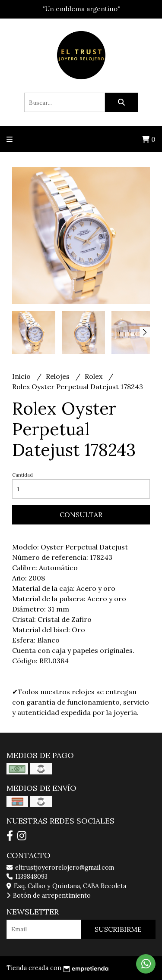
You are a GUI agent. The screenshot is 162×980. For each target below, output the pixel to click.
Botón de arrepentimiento (49, 896)
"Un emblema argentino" (81, 9)
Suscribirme (118, 929)
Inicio (22, 376)
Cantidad (22, 475)
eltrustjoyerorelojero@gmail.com (60, 868)
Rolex (94, 376)
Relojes (59, 376)
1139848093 (27, 877)
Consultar (81, 515)
